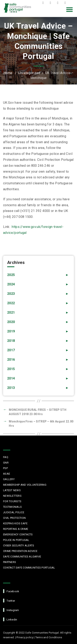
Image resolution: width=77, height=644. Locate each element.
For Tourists (12, 501)
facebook (11, 591)
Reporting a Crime (16, 529)
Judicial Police (14, 512)
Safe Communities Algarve (22, 557)
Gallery (9, 479)
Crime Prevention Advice (20, 551)
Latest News (12, 490)
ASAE (7, 474)
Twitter (51, 3)
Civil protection (14, 518)
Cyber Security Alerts (19, 545)
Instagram (59, 3)
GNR (6, 463)
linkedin (10, 619)
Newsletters (12, 496)
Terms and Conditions (49, 637)
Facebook (44, 3)
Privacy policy (25, 637)
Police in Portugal (16, 540)
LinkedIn (66, 3)
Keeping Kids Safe (15, 523)
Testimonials (12, 507)
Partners (10, 562)
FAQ (6, 457)
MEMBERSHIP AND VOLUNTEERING (25, 485)
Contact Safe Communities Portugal (29, 568)
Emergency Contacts (18, 534)
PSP (5, 468)
